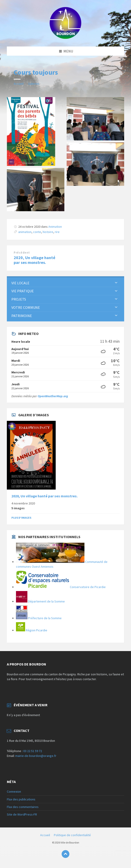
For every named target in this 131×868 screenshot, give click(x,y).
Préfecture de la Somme (39, 618)
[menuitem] (65, 283)
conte (37, 232)
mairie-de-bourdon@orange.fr (36, 756)
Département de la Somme (40, 601)
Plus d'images (21, 518)
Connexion (14, 791)
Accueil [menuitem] (45, 835)
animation (25, 232)
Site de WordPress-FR (22, 814)
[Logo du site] (65, 38)
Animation (55, 227)
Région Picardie (32, 630)
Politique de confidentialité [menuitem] (72, 835)
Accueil (19, 84)
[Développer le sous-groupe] (116, 283)
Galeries (34, 84)
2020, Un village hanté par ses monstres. (34, 260)
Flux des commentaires (23, 807)
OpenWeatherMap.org (53, 396)
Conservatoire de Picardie (61, 587)
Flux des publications (21, 799)
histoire (48, 232)
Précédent (22, 253)
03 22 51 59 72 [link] (33, 751)
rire (57, 232)
